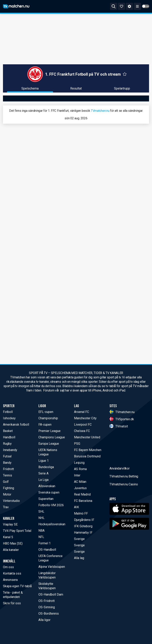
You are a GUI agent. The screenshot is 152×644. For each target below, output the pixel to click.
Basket (8, 431)
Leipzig (79, 463)
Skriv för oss (12, 603)
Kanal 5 (8, 537)
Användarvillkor (120, 500)
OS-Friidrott (47, 601)
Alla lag (79, 558)
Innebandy (10, 450)
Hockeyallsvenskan (52, 524)
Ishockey (9, 418)
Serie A (43, 473)
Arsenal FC (82, 412)
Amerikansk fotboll (16, 425)
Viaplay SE (10, 524)
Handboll (9, 437)
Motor (7, 494)
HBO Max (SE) (13, 543)
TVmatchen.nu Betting (124, 508)
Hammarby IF (83, 533)
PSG (77, 444)
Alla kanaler (11, 550)
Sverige (79, 539)
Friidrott (8, 469)
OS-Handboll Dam (51, 594)
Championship (48, 418)
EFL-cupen (46, 412)
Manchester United (87, 437)
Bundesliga (46, 467)
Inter (77, 475)
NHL (41, 518)
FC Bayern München (88, 450)
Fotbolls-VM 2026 (51, 505)
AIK (76, 507)
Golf (6, 482)
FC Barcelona (83, 501)
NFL (41, 537)
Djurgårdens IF (84, 520)
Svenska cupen (49, 492)
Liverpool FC (83, 425)
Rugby (7, 444)
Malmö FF (81, 513)
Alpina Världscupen (52, 567)
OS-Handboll (47, 550)
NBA (41, 531)
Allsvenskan (47, 486)
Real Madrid (82, 494)
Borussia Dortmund (87, 456)
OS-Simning (47, 607)
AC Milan (80, 482)
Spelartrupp (122, 88)
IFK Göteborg (83, 526)
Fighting (9, 488)
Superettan (46, 499)
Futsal (7, 456)
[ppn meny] (137, 6)
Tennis (8, 475)
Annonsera (10, 580)
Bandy (7, 463)
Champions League (52, 437)
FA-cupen (45, 425)
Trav (6, 507)
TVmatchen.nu (100, 111)
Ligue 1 (44, 461)
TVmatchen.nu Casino (124, 515)
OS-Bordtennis (49, 614)
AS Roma (80, 469)
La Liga (43, 480)
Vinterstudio (11, 501)
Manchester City (85, 418)
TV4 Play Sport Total (17, 531)
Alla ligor (44, 620)
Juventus (80, 488)
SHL (41, 511)
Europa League (49, 444)
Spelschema (30, 88)
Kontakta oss (12, 573)
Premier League (49, 431)
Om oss (8, 567)
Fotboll (8, 412)
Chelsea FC (82, 431)
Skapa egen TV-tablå (17, 586)
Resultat (76, 88)
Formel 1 (45, 543)
